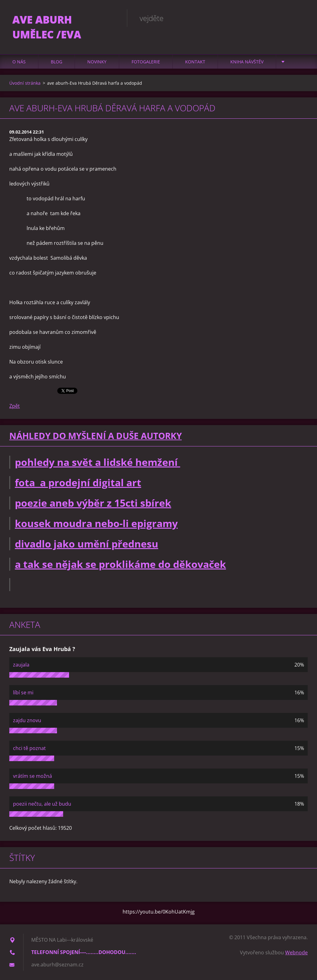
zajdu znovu (27, 720)
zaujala (21, 665)
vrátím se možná (33, 776)
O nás (19, 62)
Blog (56, 62)
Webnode (296, 952)
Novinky (97, 62)
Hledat (301, 18)
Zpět (15, 406)
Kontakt (195, 62)
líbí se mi (23, 692)
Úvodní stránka (25, 83)
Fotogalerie (146, 62)
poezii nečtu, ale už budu (42, 804)
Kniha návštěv (247, 62)
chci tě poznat (29, 748)
